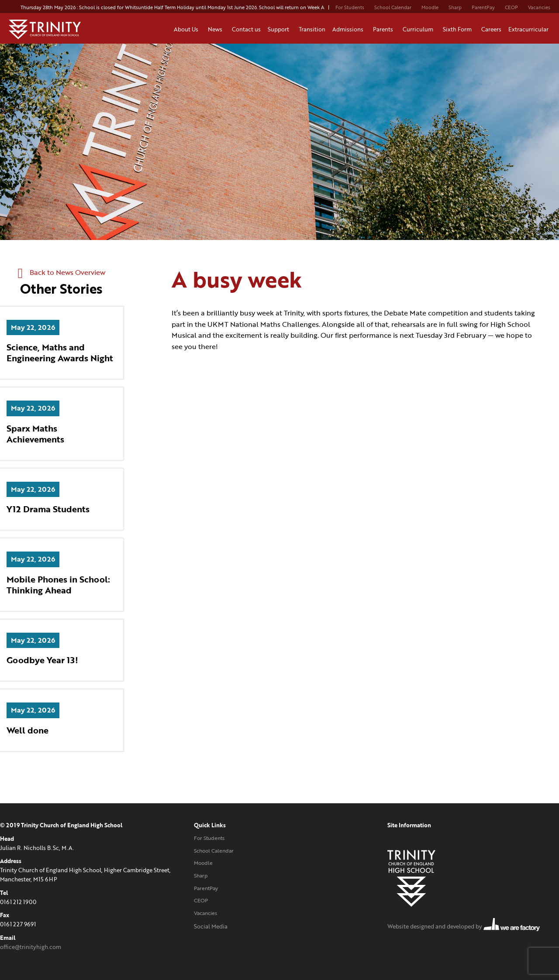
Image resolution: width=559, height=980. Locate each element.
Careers (491, 29)
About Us (187, 29)
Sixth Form (459, 29)
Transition (312, 29)
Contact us (246, 29)
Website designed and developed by (464, 926)
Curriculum (419, 29)
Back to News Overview (61, 272)
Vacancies (539, 7)
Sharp (455, 7)
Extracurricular (530, 29)
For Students (350, 7)
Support (280, 29)
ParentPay (483, 7)
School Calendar (393, 7)
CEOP (511, 7)
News (216, 29)
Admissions (349, 29)
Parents (384, 29)
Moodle (430, 7)
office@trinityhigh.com (31, 947)
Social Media (211, 926)
